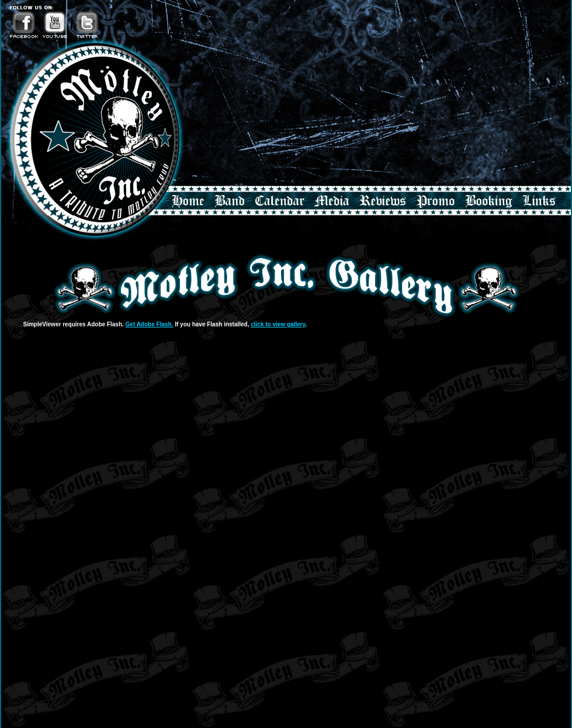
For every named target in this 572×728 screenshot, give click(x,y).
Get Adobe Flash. (150, 324)
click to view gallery (278, 324)
